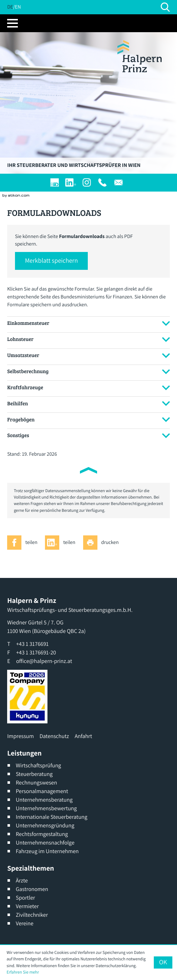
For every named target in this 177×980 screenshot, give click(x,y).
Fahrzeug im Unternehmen (47, 851)
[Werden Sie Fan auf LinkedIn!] (71, 182)
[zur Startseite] (140, 56)
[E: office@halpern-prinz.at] (118, 182)
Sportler (25, 898)
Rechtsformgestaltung (42, 834)
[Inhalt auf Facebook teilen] (24, 543)
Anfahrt (83, 736)
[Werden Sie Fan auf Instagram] (87, 182)
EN (18, 7)
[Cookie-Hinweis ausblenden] (163, 962)
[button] (51, 261)
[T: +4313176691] (102, 182)
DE (10, 7)
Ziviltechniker (32, 915)
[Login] (55, 182)
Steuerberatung (34, 774)
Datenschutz (54, 736)
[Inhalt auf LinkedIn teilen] (62, 543)
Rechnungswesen (36, 783)
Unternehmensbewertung (46, 808)
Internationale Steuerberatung (52, 817)
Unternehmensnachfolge (45, 843)
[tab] (88, 323)
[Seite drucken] (103, 543)
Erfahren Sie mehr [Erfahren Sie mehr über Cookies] (23, 972)
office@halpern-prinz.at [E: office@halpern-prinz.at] (44, 661)
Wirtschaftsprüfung (38, 765)
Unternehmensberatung (44, 800)
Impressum (20, 736)
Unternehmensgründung (45, 825)
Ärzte (22, 880)
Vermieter (27, 906)
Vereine (24, 923)
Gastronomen (32, 889)
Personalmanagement (42, 791)
